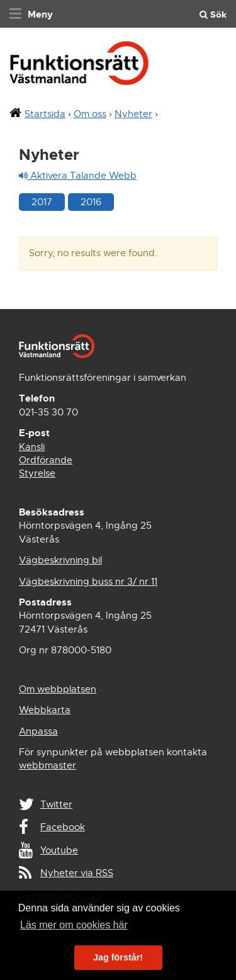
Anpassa (38, 731)
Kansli (32, 447)
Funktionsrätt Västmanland (79, 67)
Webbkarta (45, 710)
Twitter (56, 804)
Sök (213, 14)
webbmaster (48, 765)
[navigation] (30, 14)
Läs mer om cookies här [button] (74, 925)
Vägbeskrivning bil (60, 560)
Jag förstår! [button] (118, 957)
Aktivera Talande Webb (78, 176)
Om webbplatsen (58, 689)
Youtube (59, 850)
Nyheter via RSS (77, 873)
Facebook (63, 827)
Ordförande (46, 460)
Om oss (90, 114)
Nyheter (133, 114)
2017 (42, 202)
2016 (91, 202)
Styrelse (37, 473)
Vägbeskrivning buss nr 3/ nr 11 (88, 582)
